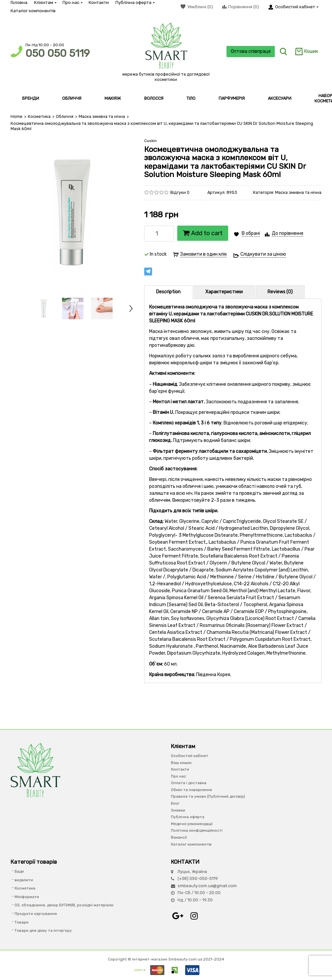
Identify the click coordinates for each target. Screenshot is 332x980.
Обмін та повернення (191, 790)
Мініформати (27, 897)
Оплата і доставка (189, 783)
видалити (24, 880)
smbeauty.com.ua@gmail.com (207, 886)
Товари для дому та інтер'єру (43, 930)
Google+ (178, 916)
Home (17, 116)
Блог (175, 803)
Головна (19, 2)
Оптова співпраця (251, 51)
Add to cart (203, 233)
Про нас (72, 2)
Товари (21, 922)
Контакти (99, 2)
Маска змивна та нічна (102, 116)
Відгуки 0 (180, 192)
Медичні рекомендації (192, 824)
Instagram (194, 916)
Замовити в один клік (204, 254)
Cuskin (150, 141)
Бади (19, 871)
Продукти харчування (36, 914)
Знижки (178, 810)
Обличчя (65, 116)
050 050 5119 (58, 53)
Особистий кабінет (190, 756)
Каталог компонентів (33, 11)
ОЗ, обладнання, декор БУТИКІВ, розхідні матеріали (64, 905)
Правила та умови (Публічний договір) (208, 796)
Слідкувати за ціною (263, 254)
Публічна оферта (135, 2)
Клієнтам (45, 2)
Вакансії (179, 837)
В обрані (251, 233)
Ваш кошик (181, 763)
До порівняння (288, 233)
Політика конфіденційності (197, 830)
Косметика (39, 116)
